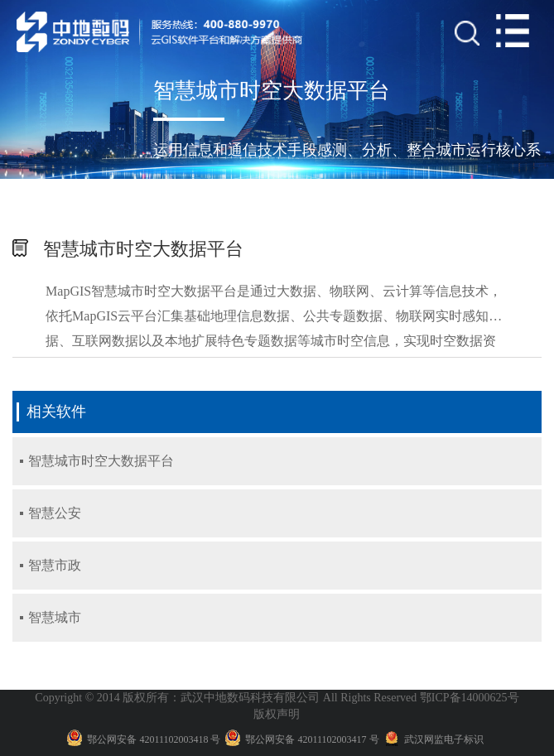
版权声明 (277, 714)
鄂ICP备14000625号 (470, 698)
